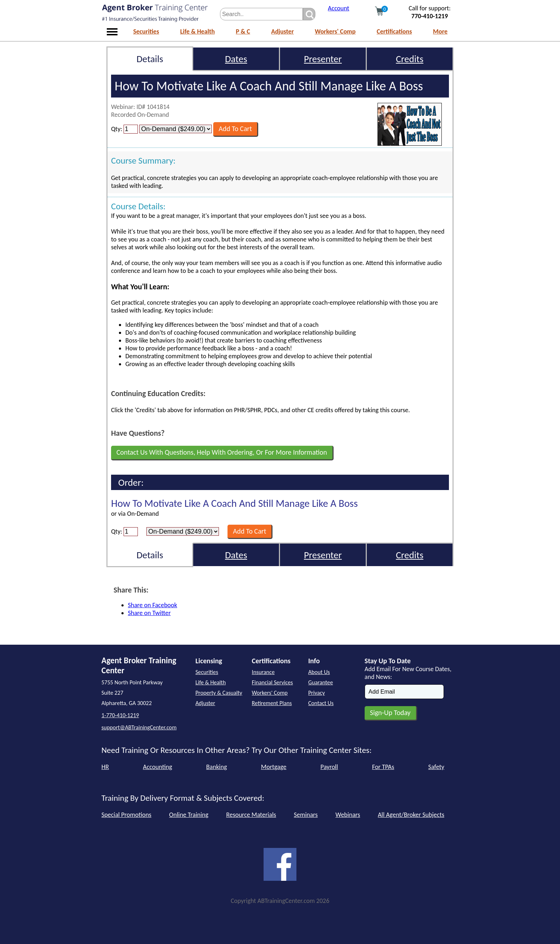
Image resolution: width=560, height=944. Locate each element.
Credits (410, 59)
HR (105, 767)
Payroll (329, 767)
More (440, 31)
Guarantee (321, 682)
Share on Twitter (149, 613)
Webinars (348, 815)
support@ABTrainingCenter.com (139, 727)
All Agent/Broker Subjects (411, 815)
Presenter (323, 59)
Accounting (157, 767)
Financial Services (272, 682)
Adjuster (282, 31)
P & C (243, 31)
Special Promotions (126, 815)
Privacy (317, 693)
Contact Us (321, 703)
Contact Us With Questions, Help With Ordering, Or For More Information (222, 452)
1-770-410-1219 (120, 715)
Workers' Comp (335, 31)
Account (339, 8)
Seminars (306, 815)
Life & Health (197, 31)
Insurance (263, 672)
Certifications (394, 31)
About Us (319, 672)
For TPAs (383, 767)
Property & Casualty (219, 693)
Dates (236, 59)
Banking (216, 767)
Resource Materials (251, 815)
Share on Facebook (152, 605)
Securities (146, 31)
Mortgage (274, 767)
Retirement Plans (272, 703)
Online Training (189, 815)
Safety (436, 767)
